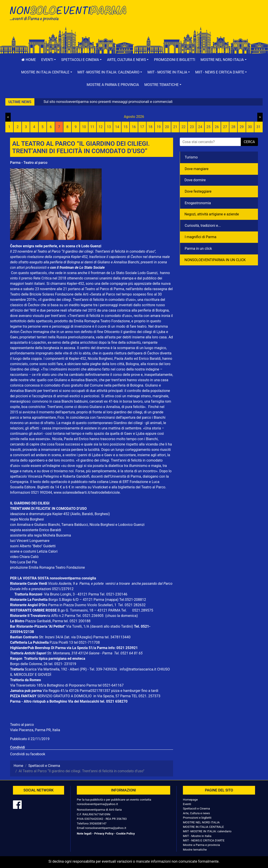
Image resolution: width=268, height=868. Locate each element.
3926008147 (98, 823)
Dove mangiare (197, 169)
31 (258, 127)
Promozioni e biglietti (175, 60)
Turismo (191, 157)
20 (167, 127)
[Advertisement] (198, 18)
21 (175, 127)
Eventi (187, 804)
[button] (49, 60)
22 (184, 127)
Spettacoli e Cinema (196, 808)
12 (100, 127)
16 (134, 127)
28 (233, 127)
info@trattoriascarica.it (138, 669)
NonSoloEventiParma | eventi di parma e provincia (70, 13)
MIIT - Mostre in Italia (197, 836)
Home (29, 60)
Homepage (190, 799)
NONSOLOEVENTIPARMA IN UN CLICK (215, 260)
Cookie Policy (125, 833)
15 (126, 127)
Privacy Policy (104, 833)
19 (159, 127)
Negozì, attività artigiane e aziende (212, 214)
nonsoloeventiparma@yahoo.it (97, 804)
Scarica (31, 669)
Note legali (84, 833)
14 (117, 127)
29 (242, 127)
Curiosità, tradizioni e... (203, 226)
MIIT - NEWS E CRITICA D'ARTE (204, 840)
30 (250, 127)
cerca (249, 142)
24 (200, 127)
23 (192, 127)
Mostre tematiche (195, 849)
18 (150, 127)
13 (109, 127)
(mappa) (112, 600)
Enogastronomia (198, 203)
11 (92, 127)
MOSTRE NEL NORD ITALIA (201, 822)
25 (208, 127)
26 (217, 127)
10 (84, 127)
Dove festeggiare (198, 191)
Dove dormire (195, 180)
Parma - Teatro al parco (29, 163)
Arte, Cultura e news (196, 813)
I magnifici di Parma (201, 237)
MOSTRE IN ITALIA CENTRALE (203, 827)
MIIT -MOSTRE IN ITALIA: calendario (207, 831)
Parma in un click (198, 249)
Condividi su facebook (28, 754)
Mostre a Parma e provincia (113, 85)
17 (142, 127)
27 (225, 127)
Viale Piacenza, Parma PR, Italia (35, 730)
